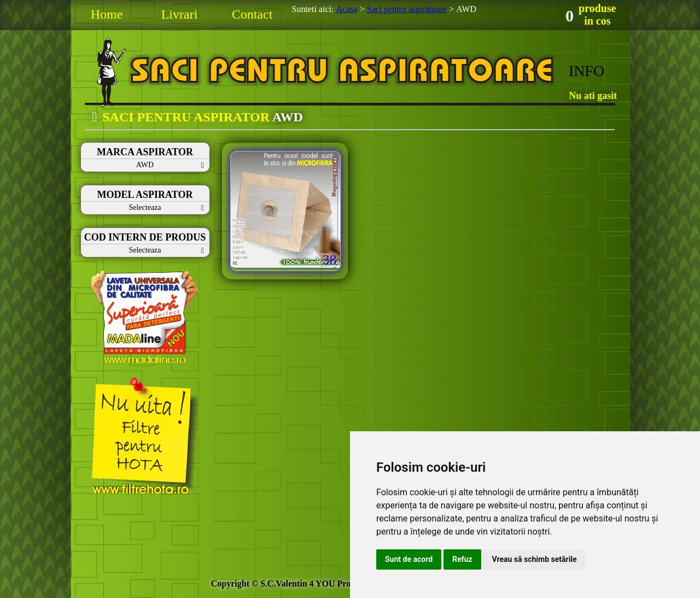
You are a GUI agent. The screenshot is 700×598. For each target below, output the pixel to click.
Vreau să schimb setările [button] (535, 559)
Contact (252, 14)
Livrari (180, 14)
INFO (587, 71)
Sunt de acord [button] (409, 559)
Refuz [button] (462, 559)
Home (107, 14)
